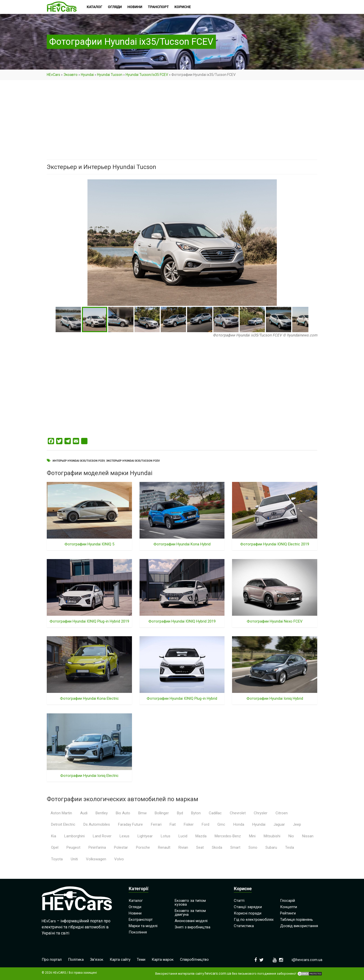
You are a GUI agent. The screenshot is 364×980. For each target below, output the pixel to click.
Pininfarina (97, 847)
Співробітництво (194, 960)
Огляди (135, 907)
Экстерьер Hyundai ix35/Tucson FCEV (133, 461)
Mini (252, 836)
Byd (180, 813)
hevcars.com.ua (218, 974)
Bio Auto (123, 813)
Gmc (221, 824)
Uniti (74, 859)
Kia (54, 836)
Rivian (183, 847)
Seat (200, 847)
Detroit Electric (63, 824)
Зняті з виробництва (192, 927)
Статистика (244, 926)
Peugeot (73, 847)
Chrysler (261, 813)
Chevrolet (238, 813)
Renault (164, 847)
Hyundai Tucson (110, 75)
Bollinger (162, 813)
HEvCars (53, 75)
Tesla (290, 847)
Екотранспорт (141, 920)
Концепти (289, 907)
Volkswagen (96, 859)
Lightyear (145, 836)
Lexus (124, 836)
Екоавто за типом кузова (190, 902)
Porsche (143, 847)
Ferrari (156, 824)
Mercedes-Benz (228, 836)
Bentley (102, 813)
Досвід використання (299, 926)
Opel (55, 847)
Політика (76, 960)
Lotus (166, 836)
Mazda (201, 836)
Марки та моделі (143, 926)
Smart (235, 847)
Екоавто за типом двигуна (190, 913)
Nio (291, 836)
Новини (135, 913)
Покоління (138, 932)
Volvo (119, 859)
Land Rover (102, 836)
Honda (239, 824)
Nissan (308, 836)
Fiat (173, 824)
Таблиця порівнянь (297, 920)
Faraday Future (130, 824)
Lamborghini (74, 836)
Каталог (136, 901)
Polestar (121, 847)
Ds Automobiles (97, 824)
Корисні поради (248, 913)
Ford (206, 824)
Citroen (282, 813)
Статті (239, 901)
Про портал (52, 960)
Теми (141, 960)
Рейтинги (288, 913)
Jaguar (279, 824)
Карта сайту (120, 960)
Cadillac (215, 813)
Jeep (297, 824)
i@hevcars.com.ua (307, 960)
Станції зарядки (248, 907)
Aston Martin (61, 813)
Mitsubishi (272, 836)
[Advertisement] (182, 122)
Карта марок (163, 960)
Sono (253, 847)
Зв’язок (97, 960)
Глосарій (288, 901)
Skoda (217, 847)
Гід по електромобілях (254, 920)
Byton (196, 813)
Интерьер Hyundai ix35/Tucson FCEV (79, 461)
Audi (84, 813)
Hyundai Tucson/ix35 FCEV (147, 75)
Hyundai (87, 75)
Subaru (271, 847)
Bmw (142, 813)
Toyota (57, 859)
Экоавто (71, 75)
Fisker (189, 824)
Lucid (183, 836)
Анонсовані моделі (191, 921)
